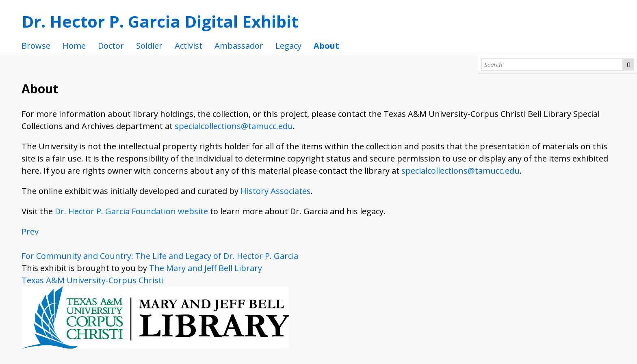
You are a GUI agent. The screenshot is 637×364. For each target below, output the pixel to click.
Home (74, 46)
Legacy (288, 46)
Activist (188, 46)
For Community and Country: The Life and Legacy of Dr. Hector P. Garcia (160, 256)
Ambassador (239, 46)
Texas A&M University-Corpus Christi (93, 280)
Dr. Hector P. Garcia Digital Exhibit (160, 21)
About (326, 46)
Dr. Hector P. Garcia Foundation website (131, 211)
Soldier (149, 46)
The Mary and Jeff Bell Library (206, 268)
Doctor (111, 46)
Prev (30, 232)
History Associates (276, 191)
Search (628, 65)
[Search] (552, 65)
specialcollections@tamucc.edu (234, 126)
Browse (36, 46)
